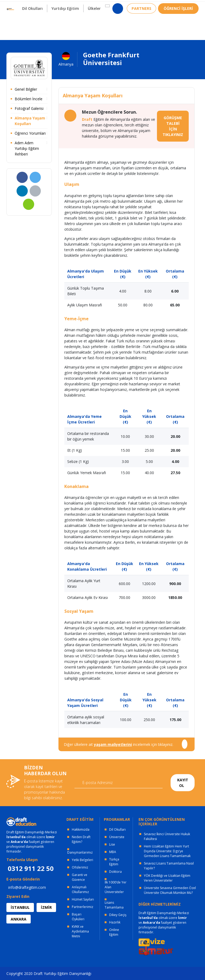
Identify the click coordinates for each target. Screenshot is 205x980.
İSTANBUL (20, 907)
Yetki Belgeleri (82, 860)
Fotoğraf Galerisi (29, 108)
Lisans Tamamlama (114, 905)
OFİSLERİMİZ (50, 5)
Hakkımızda (81, 829)
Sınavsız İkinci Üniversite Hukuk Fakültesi (167, 836)
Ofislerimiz (80, 867)
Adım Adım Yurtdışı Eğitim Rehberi (27, 148)
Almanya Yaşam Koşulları (30, 121)
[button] (106, 22)
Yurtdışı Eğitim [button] (63, 24)
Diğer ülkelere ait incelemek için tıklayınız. (119, 744)
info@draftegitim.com (27, 887)
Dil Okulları (117, 829)
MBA (113, 852)
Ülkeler (93, 24)
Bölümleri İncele (29, 99)
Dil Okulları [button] (30, 24)
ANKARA (19, 919)
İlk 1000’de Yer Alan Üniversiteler (116, 887)
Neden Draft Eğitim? (81, 839)
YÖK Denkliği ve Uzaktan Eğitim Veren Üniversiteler (167, 878)
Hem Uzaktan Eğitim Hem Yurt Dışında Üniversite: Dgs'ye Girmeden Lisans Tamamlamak (167, 851)
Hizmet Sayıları (83, 899)
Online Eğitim (114, 932)
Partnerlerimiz (82, 907)
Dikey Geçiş (118, 915)
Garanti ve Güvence (80, 877)
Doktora (115, 872)
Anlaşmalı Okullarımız (80, 889)
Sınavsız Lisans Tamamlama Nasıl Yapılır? (169, 866)
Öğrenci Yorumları (30, 133)
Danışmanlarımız (80, 852)
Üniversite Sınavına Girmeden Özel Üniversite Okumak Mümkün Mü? (170, 890)
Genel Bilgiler (26, 89)
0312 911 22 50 (185, 7)
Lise (112, 844)
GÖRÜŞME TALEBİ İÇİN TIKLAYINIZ (173, 126)
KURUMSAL (82, 5)
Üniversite (117, 837)
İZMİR (46, 907)
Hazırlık (115, 922)
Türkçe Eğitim (114, 862)
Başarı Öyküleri (78, 917)
